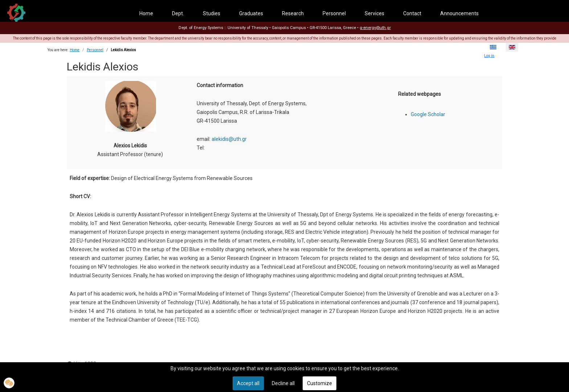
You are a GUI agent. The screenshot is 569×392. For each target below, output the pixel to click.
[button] (9, 383)
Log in (489, 56)
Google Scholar (428, 114)
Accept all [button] (248, 383)
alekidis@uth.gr (229, 139)
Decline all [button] (283, 383)
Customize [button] (320, 383)
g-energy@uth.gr (375, 28)
